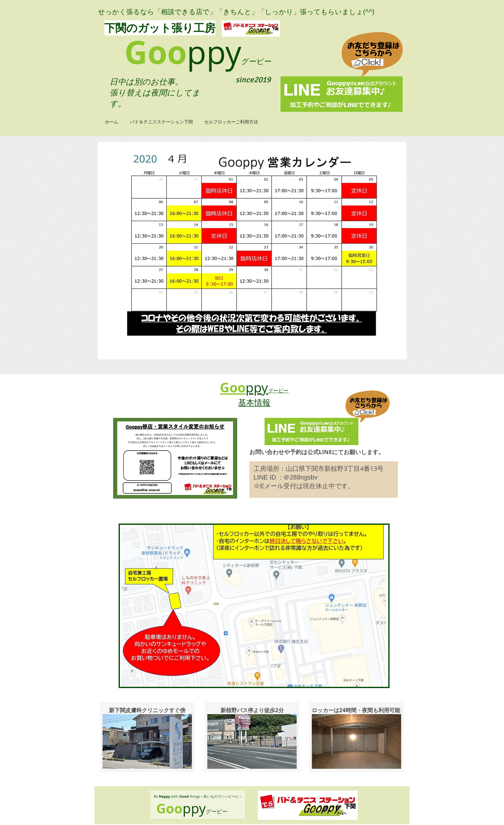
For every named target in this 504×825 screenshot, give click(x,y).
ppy (214, 52)
